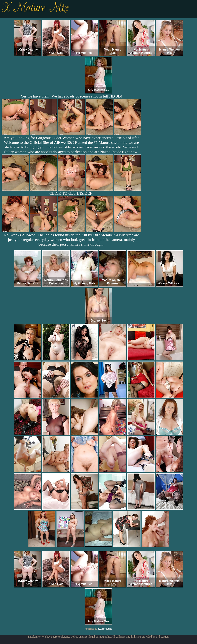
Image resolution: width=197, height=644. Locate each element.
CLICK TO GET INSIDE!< (71, 193)
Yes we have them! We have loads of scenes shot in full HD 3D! (71, 96)
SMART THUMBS (105, 629)
